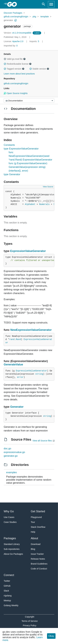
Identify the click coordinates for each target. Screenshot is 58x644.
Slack (6, 591)
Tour (33, 522)
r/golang (8, 596)
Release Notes (38, 559)
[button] (5, 59)
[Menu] (29, 101)
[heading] (13, 4)
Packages (10, 538)
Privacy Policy (30, 625)
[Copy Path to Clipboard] (16, 20)
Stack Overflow (38, 527)
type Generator (12, 174)
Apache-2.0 (18, 41)
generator (8, 20)
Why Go (9, 511)
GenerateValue (13, 364)
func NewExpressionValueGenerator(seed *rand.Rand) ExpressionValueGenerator (30, 156)
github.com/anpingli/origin (16, 17)
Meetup (7, 601)
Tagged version (14, 69)
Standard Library (12, 544)
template (45, 17)
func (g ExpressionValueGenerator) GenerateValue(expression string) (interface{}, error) (28, 167)
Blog (33, 549)
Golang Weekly (11, 605)
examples (11, 472)
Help (33, 532)
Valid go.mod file (15, 59)
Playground (36, 517)
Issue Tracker (37, 554)
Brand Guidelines (39, 564)
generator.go (11, 456)
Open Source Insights (16, 93)
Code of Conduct (39, 569)
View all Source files (42, 441)
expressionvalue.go (14, 452)
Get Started (38, 511)
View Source (48, 187)
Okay (51, 636)
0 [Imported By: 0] (11, 46)
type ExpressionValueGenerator (21, 149)
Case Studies (10, 522)
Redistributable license (18, 64)
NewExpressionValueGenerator (31, 330)
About (34, 538)
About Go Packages (13, 554)
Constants (9, 145)
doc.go (7, 449)
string (39, 374)
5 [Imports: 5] (34, 41)
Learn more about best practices (19, 74)
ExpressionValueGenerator (28, 251)
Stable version (39, 69)
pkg (34, 17)
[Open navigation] (51, 4)
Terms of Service (30, 621)
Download (36, 544)
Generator (17, 407)
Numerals (44, 204)
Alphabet (30, 204)
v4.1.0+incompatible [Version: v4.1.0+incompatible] (18, 33)
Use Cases (9, 517)
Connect (9, 575)
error (20, 377)
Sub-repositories (12, 549)
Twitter (7, 581)
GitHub (7, 586)
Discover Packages (13, 13)
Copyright (30, 617)
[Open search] (44, 4)
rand (12, 339)
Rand (18, 339)
